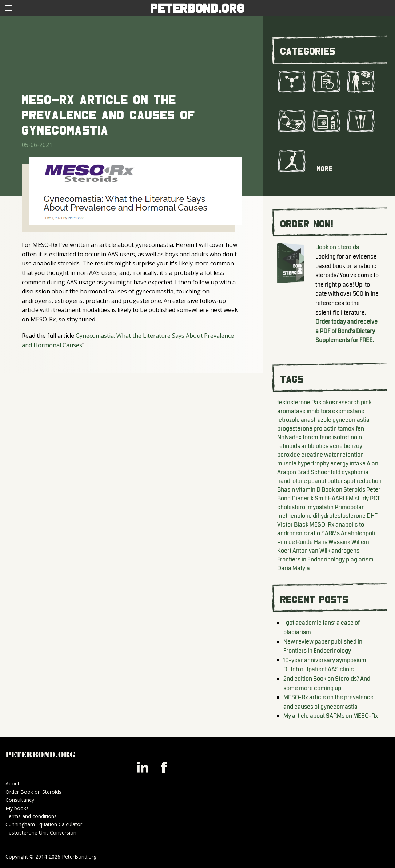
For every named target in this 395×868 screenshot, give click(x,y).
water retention (344, 455)
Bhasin (286, 490)
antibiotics (315, 446)
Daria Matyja (294, 568)
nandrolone (292, 481)
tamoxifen (351, 429)
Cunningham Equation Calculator (44, 824)
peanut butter (326, 481)
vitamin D (308, 490)
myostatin (321, 507)
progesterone (295, 429)
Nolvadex (289, 437)
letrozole (288, 420)
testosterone (294, 402)
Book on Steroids (337, 247)
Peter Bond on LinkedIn (143, 767)
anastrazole (316, 420)
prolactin (325, 429)
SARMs (330, 533)
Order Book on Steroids (33, 792)
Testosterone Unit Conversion (41, 833)
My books (17, 808)
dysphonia (355, 472)
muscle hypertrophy (303, 463)
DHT (372, 516)
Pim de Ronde (295, 542)
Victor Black (293, 525)
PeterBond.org (198, 8)
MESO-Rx (322, 525)
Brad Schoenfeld (319, 472)
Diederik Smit (309, 498)
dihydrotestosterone (339, 516)
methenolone (294, 516)
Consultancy (20, 800)
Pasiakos (323, 402)
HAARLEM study (348, 498)
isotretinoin (347, 437)
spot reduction (363, 481)
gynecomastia (351, 420)
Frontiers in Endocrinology (311, 559)
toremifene (317, 437)
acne (336, 446)
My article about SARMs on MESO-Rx (331, 716)
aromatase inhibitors (304, 411)
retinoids (289, 446)
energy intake (348, 463)
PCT (375, 498)
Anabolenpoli (358, 533)
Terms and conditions (31, 816)
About (13, 783)
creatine (312, 455)
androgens (345, 551)
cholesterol (292, 507)
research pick (354, 402)
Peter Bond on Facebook (164, 767)
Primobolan (350, 507)
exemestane (348, 411)
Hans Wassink (332, 542)
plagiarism (360, 559)
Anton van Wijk (311, 551)
